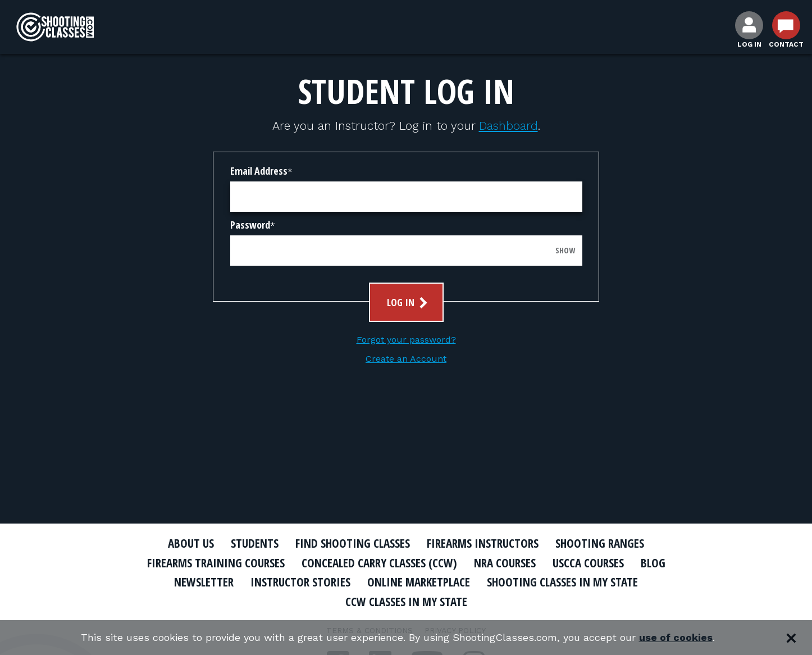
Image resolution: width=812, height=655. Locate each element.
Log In (409, 303)
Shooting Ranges (600, 543)
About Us (191, 543)
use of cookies (676, 638)
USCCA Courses (588, 563)
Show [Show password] (565, 250)
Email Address (259, 171)
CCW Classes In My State (406, 602)
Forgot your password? (406, 340)
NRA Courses (505, 563)
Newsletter (204, 582)
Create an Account (406, 359)
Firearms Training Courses (216, 563)
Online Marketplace (419, 582)
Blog (653, 563)
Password (250, 225)
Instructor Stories (300, 582)
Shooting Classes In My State (562, 582)
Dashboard (508, 126)
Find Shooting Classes (353, 543)
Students (255, 543)
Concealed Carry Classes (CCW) (379, 563)
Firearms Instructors (483, 543)
